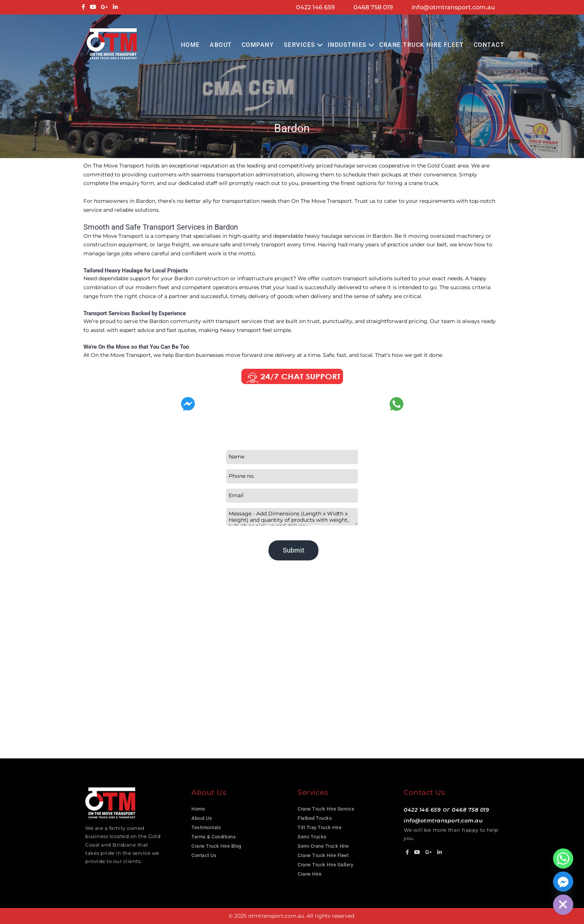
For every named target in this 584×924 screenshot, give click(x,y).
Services (300, 45)
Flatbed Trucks (315, 818)
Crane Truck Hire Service (326, 809)
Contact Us (204, 855)
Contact (489, 45)
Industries (347, 45)
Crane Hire (310, 874)
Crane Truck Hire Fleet (421, 45)
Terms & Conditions (214, 837)
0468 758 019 (373, 7)
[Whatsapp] (563, 859)
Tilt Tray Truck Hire (320, 827)
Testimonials (206, 827)
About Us (202, 818)
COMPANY (258, 45)
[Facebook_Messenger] (563, 882)
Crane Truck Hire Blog (216, 846)
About (221, 45)
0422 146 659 (315, 7)
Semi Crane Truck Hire (323, 846)
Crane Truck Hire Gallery (325, 865)
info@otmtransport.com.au (453, 7)
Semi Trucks (312, 837)
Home (191, 45)
